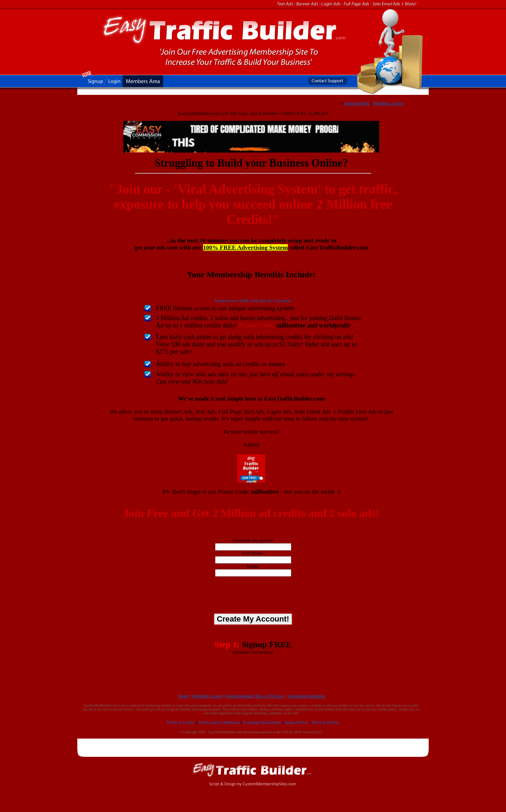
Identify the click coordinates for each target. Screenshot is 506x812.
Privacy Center (181, 722)
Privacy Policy (325, 722)
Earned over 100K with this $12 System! (253, 301)
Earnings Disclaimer (262, 722)
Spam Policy (296, 722)
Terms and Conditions (219, 722)
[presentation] (253, 596)
